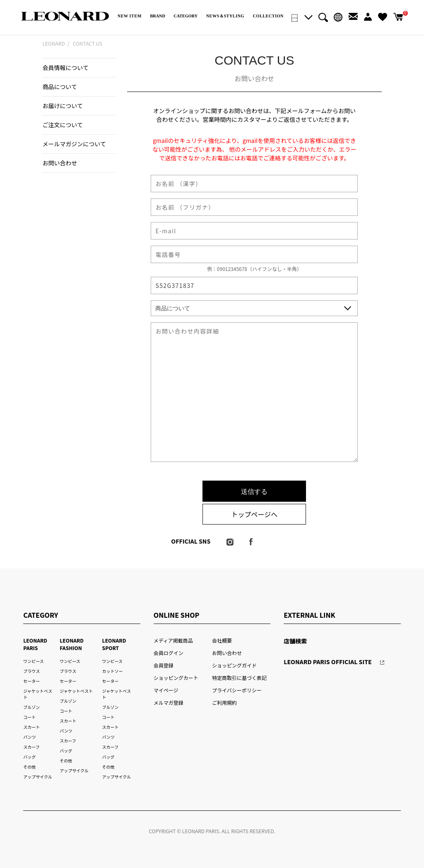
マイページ (166, 690)
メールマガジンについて (74, 144)
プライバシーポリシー (237, 690)
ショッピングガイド (234, 665)
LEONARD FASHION (72, 644)
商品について (60, 87)
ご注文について (63, 125)
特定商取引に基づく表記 (239, 678)
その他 (29, 767)
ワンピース (33, 661)
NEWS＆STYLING (225, 16)
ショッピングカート (176, 678)
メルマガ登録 (169, 702)
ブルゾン (31, 707)
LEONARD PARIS (35, 644)
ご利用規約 (224, 702)
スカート (31, 727)
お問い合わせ (60, 163)
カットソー (113, 671)
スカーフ (31, 747)
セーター (31, 681)
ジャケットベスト (76, 691)
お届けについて (63, 106)
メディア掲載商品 (173, 640)
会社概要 (222, 640)
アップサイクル (37, 777)
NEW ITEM (130, 16)
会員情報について (65, 68)
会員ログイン (169, 653)
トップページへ (255, 514)
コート (29, 717)
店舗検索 (295, 641)
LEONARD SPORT (114, 644)
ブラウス (31, 671)
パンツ (29, 737)
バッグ (29, 757)
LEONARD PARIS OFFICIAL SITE (328, 662)
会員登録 (164, 665)
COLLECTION (269, 16)
